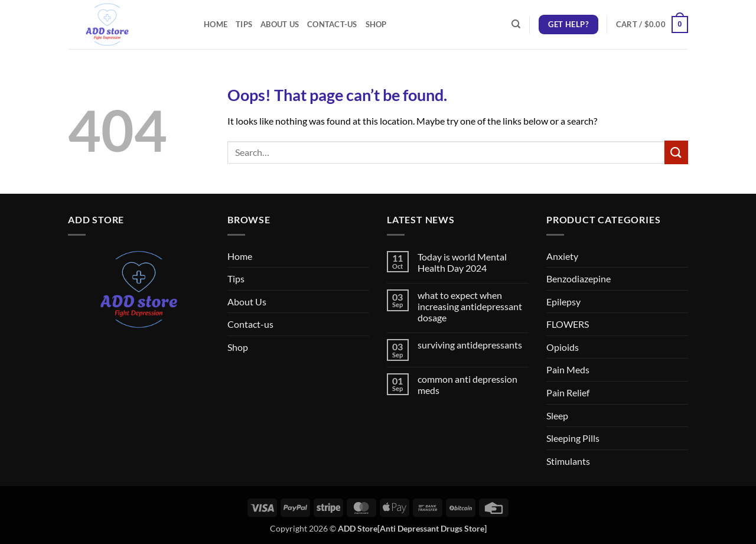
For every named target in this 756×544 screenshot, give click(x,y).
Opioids (563, 347)
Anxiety (562, 256)
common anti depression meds (467, 385)
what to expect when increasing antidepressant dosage (470, 306)
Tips (244, 24)
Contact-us (332, 24)
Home (216, 24)
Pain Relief (568, 392)
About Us (280, 24)
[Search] (516, 24)
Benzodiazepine (579, 278)
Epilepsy (563, 302)
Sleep (557, 416)
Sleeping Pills (573, 438)
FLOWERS (568, 324)
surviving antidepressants (470, 345)
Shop (376, 24)
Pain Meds (568, 369)
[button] (652, 25)
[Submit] (676, 152)
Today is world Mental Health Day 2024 (462, 262)
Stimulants (568, 461)
